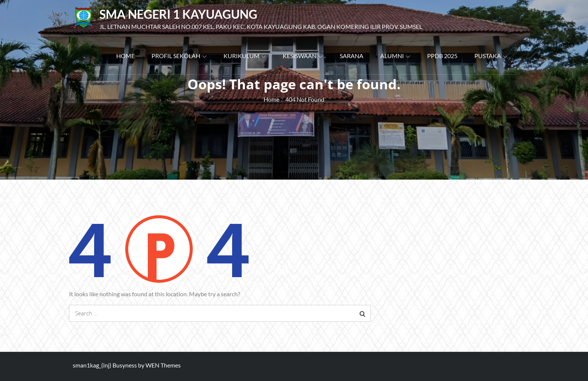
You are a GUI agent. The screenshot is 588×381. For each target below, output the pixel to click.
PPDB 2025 (442, 56)
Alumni (395, 56)
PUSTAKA (491, 56)
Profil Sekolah (179, 56)
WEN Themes (163, 365)
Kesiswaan (303, 56)
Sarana (352, 56)
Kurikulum (245, 56)
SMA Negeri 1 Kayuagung (178, 14)
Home (125, 56)
